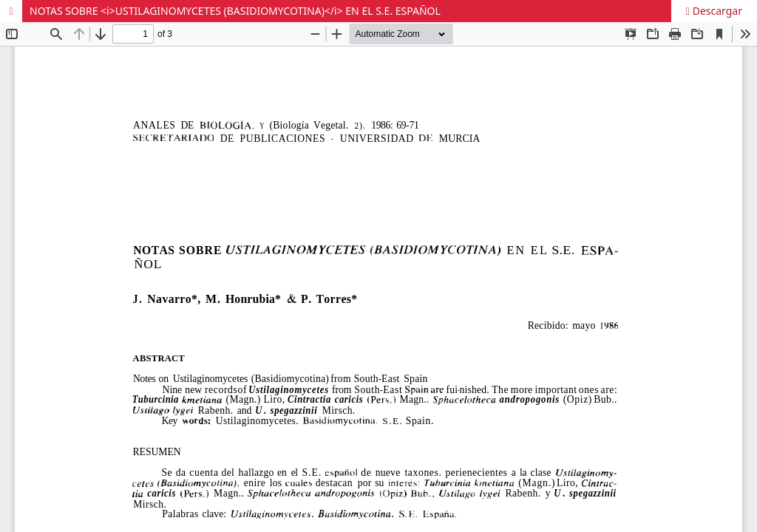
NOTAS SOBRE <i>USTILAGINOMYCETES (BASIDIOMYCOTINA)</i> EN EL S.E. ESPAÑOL (235, 11)
